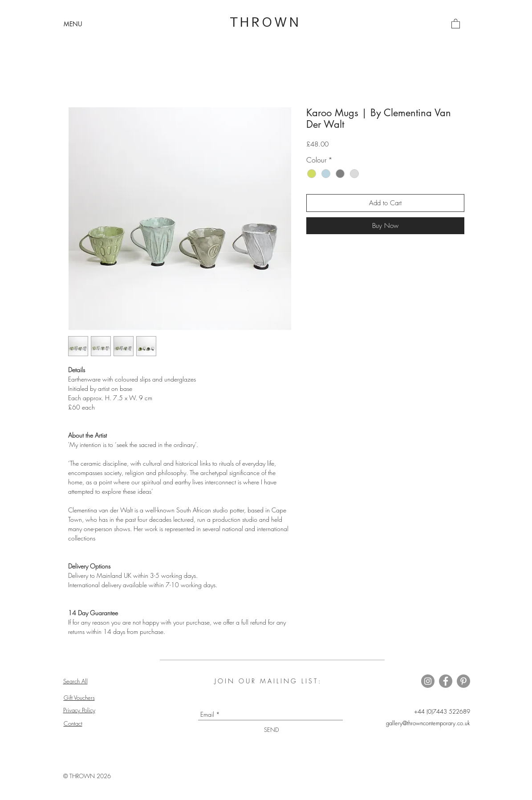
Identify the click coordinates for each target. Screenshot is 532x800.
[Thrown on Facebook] (446, 681)
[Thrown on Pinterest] (463, 681)
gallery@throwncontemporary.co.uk (428, 723)
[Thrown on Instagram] (428, 681)
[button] (73, 24)
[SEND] (271, 730)
